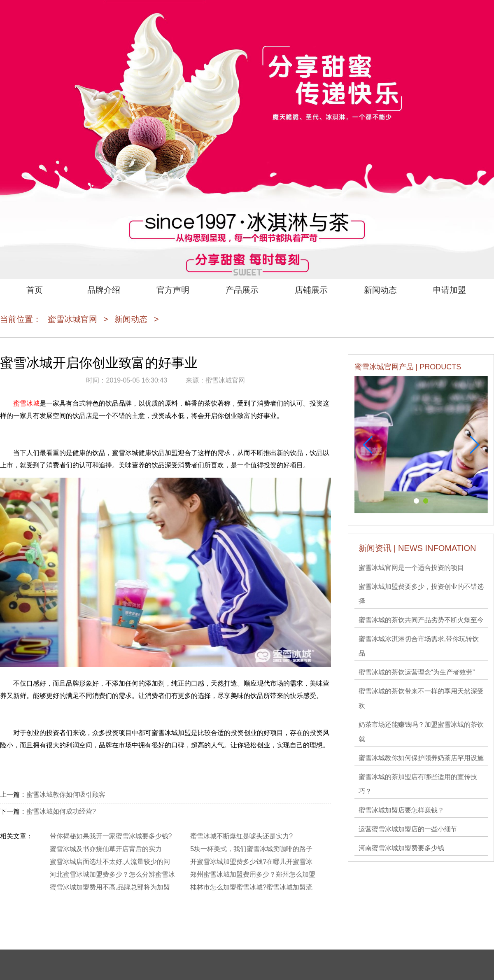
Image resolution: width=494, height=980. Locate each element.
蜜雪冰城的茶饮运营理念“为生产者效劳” (417, 672)
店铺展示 (311, 290)
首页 (35, 290)
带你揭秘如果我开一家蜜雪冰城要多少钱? (111, 836)
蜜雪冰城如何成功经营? (61, 811)
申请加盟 (450, 290)
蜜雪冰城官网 (72, 319)
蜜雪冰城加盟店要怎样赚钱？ (401, 810)
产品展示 (242, 290)
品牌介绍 (104, 290)
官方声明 (173, 290)
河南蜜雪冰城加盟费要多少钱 (401, 848)
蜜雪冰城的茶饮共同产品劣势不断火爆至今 (421, 620)
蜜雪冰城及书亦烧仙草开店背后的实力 (106, 849)
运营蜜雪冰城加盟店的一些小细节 (408, 829)
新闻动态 (380, 290)
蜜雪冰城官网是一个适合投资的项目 (411, 568)
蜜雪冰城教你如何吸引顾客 (66, 794)
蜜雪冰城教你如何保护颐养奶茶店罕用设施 (421, 758)
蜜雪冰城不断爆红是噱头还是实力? (241, 836)
